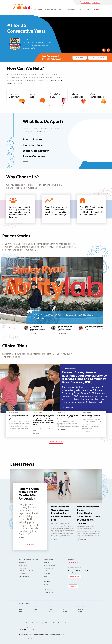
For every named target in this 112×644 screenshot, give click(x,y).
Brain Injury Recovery (24, 568)
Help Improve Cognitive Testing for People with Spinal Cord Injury (68, 417)
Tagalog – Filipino (82, 607)
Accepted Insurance (48, 568)
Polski (35, 607)
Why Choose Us (38, 9)
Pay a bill (96, 3)
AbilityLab (22, 7)
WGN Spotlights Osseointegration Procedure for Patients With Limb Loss (61, 513)
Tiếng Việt (80, 609)
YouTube (71, 563)
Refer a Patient (80, 58)
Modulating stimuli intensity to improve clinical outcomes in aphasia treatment (18, 417)
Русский (36, 609)
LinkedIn (73, 563)
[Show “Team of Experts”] (12, 143)
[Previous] (9, 328)
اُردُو (64, 609)
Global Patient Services (49, 590)
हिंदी (34, 612)
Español (21, 607)
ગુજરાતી (50, 609)
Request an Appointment (98, 58)
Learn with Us (47, 582)
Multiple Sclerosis (23, 579)
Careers (45, 576)
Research (61, 9)
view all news (30, 544)
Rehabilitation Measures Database (51, 587)
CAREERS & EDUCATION (72, 9)
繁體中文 (51, 607)
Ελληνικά (65, 612)
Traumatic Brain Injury (14, 96)
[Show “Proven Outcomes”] (9, 162)
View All (21, 582)
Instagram (75, 563)
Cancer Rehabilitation (97, 96)
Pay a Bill (46, 571)
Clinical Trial (67, 408)
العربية (20, 609)
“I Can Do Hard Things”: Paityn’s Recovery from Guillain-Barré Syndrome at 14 (64, 317)
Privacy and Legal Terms (24, 623)
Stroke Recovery (34, 96)
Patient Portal (86, 3)
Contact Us (73, 586)
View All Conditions (56, 107)
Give (81, 9)
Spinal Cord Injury (56, 96)
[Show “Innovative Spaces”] (9, 149)
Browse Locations (75, 577)
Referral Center (47, 579)
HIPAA (45, 623)
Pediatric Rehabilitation (77, 96)
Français (50, 612)
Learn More (25, 161)
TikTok (77, 563)
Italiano (20, 612)
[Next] (14, 328)
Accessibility (53, 623)
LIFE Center (46, 584)
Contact (87, 9)
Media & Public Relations (49, 565)
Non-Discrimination (63, 623)
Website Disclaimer (37, 623)
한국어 (65, 607)
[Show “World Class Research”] (12, 156)
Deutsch (80, 612)
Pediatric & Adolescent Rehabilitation (27, 571)
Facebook (69, 563)
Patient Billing (47, 574)
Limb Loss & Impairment (24, 576)
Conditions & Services (51, 9)
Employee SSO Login (48, 592)
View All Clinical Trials (56, 442)
